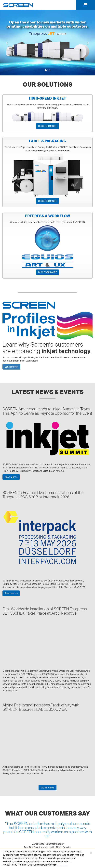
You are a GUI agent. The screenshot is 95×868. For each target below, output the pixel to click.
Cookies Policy (41, 865)
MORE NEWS (47, 788)
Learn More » (11, 367)
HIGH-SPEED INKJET (47, 98)
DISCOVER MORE (47, 126)
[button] (7, 43)
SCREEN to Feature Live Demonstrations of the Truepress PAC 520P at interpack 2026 (43, 495)
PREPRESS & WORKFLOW (48, 216)
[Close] (91, 852)
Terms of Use (25, 865)
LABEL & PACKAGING (47, 141)
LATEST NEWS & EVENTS (47, 392)
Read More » (11, 477)
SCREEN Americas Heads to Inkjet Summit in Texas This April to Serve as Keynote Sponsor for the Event (47, 411)
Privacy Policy (10, 865)
